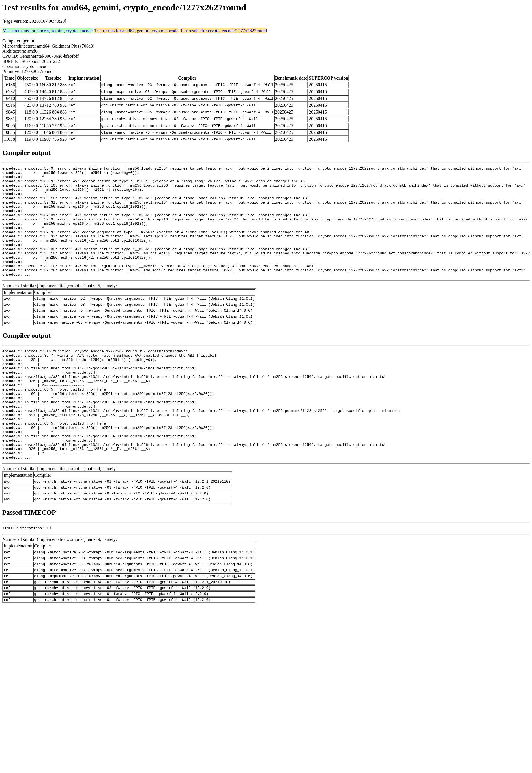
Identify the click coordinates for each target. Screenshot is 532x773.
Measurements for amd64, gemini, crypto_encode (48, 31)
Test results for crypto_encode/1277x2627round (223, 31)
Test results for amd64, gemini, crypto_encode (136, 31)
